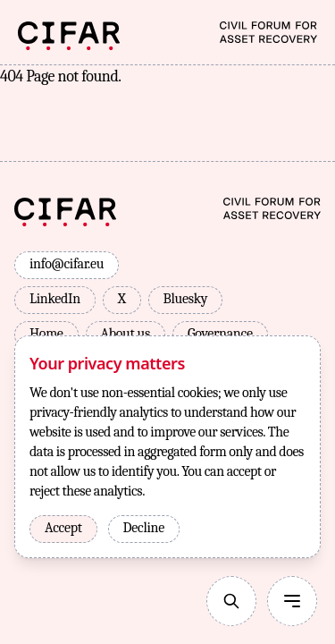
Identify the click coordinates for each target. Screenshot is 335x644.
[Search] (231, 601)
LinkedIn (55, 299)
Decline (144, 528)
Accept (63, 528)
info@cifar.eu (67, 264)
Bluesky (186, 299)
